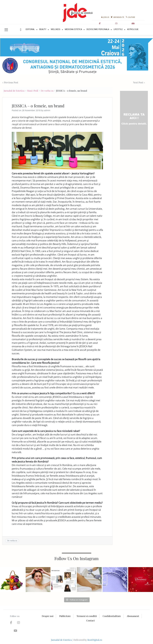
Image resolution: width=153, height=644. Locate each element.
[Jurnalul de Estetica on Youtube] (133, 24)
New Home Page (20, 30)
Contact (91, 620)
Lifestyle (118, 30)
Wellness (56, 30)
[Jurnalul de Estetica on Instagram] (116, 24)
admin (47, 110)
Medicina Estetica (73, 30)
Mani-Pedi (33, 91)
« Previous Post (10, 82)
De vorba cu (47, 91)
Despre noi (48, 616)
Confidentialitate (112, 616)
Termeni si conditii (87, 616)
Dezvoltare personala (98, 30)
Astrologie (133, 30)
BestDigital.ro (95, 640)
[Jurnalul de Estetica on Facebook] (100, 24)
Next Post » (139, 82)
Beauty (43, 30)
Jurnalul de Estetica (14, 91)
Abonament (133, 616)
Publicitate (65, 616)
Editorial (30, 30)
